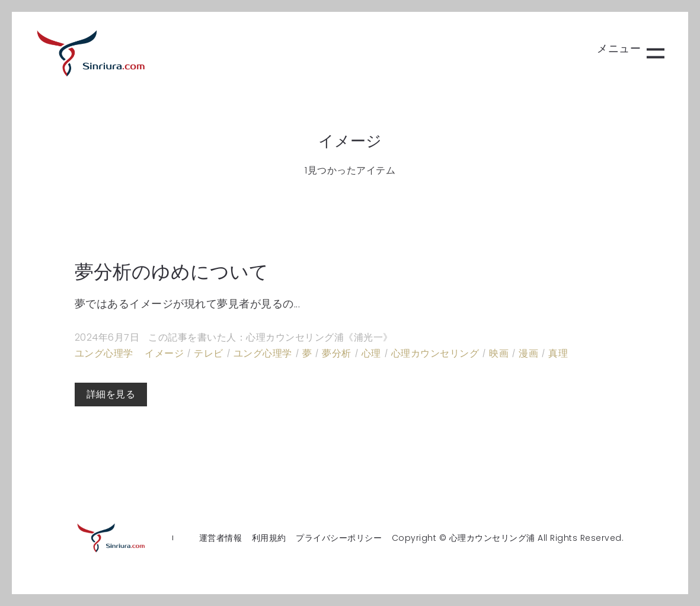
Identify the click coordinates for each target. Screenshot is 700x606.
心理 (371, 353)
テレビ (209, 353)
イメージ (164, 353)
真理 (558, 353)
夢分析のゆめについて (172, 272)
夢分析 (337, 353)
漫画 (528, 353)
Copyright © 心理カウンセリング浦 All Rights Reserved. (508, 538)
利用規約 (269, 538)
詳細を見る (111, 394)
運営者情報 (221, 538)
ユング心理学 (104, 353)
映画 (499, 353)
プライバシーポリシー (339, 538)
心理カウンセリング (435, 353)
